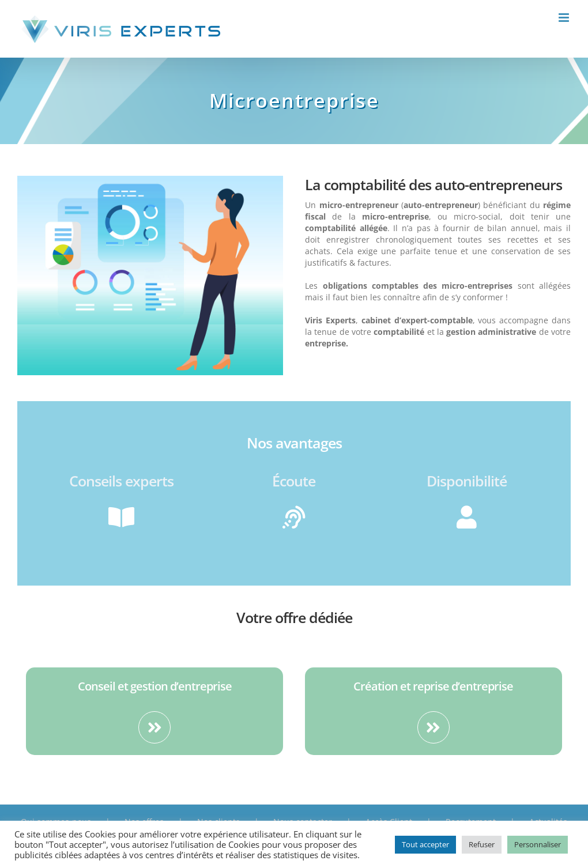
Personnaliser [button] (538, 844)
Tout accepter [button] (425, 844)
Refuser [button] (482, 844)
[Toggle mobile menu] (565, 18)
